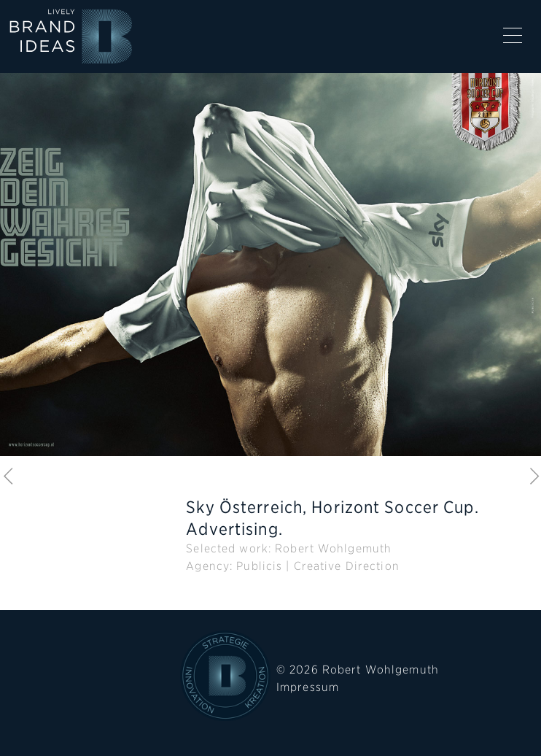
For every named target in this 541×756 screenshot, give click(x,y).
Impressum (308, 687)
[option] (270, 276)
